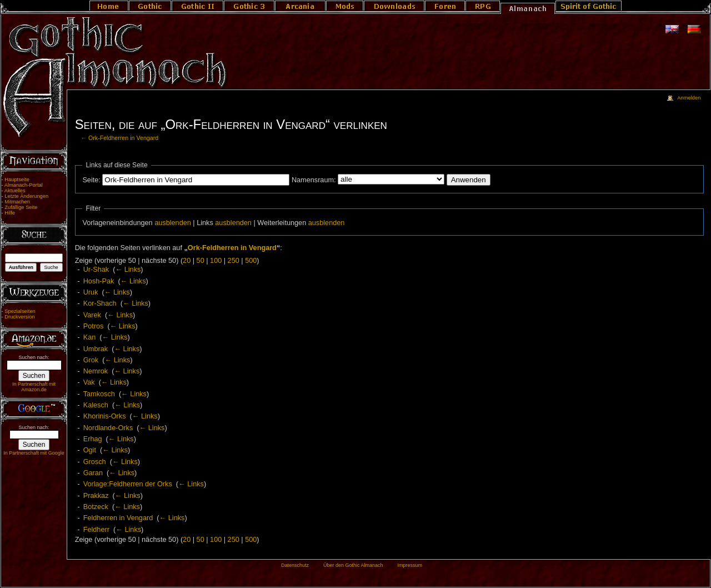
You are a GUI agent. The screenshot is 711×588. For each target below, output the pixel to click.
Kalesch (96, 405)
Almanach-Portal (24, 185)
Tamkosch (99, 394)
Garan (93, 473)
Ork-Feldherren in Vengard (123, 138)
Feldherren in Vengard (118, 518)
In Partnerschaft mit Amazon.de (34, 387)
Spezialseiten (20, 311)
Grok (91, 360)
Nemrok (96, 371)
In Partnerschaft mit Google (34, 453)
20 (187, 261)
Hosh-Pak (99, 281)
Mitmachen (17, 202)
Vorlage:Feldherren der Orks (128, 484)
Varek (92, 315)
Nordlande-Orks (108, 428)
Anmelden (689, 98)
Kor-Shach (100, 303)
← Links (128, 270)
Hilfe (10, 213)
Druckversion (19, 317)
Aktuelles (15, 191)
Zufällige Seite (21, 207)
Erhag (93, 439)
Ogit (90, 450)
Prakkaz (96, 496)
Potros (94, 326)
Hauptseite (17, 180)
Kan (90, 337)
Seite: (91, 180)
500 (251, 261)
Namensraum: (314, 180)
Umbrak (96, 349)
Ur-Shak (96, 270)
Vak (89, 382)
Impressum (410, 565)
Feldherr (96, 530)
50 (201, 261)
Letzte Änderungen (26, 196)
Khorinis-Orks (105, 416)
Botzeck (96, 507)
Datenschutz (295, 565)
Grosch (95, 462)
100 (216, 261)
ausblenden (173, 223)
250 (234, 261)
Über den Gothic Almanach (353, 565)
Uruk (91, 292)
